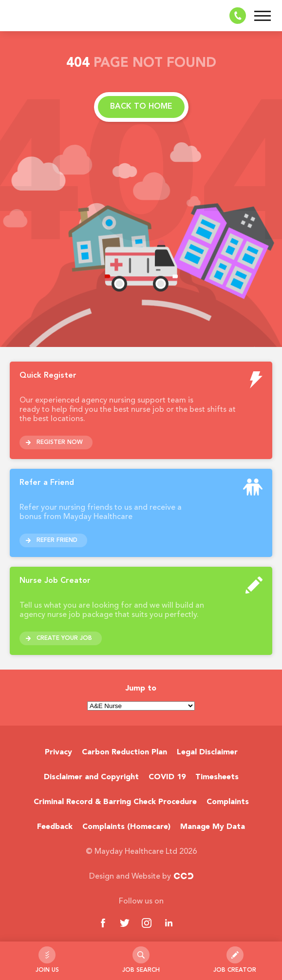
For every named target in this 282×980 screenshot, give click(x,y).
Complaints (228, 802)
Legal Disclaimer (207, 752)
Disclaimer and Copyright (91, 777)
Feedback (55, 827)
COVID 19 (167, 777)
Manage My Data (213, 827)
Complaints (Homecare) (126, 827)
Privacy (58, 752)
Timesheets (217, 777)
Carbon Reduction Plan (124, 752)
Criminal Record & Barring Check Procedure (115, 802)
